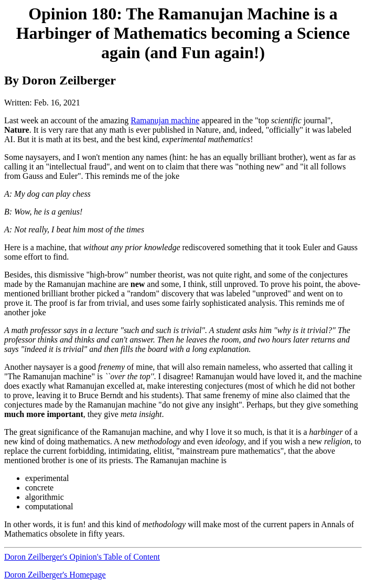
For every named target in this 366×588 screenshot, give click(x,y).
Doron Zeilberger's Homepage (55, 575)
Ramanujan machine (165, 120)
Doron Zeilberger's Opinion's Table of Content (82, 557)
